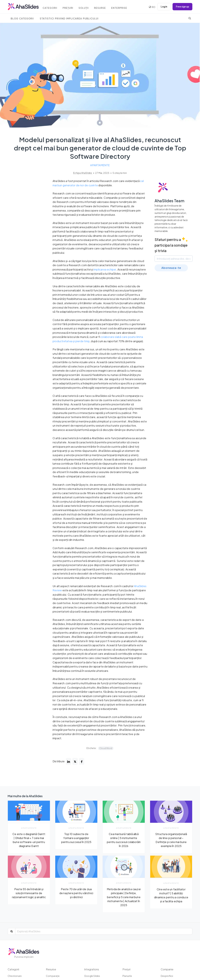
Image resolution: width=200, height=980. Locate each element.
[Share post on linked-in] (69, 761)
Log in (162, 7)
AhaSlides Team (170, 201)
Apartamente (100, 165)
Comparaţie (53, 976)
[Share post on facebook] (82, 761)
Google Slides (92, 976)
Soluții (87, 7)
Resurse (104, 7)
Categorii (52, 7)
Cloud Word (106, 748)
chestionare (15, 976)
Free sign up (182, 7)
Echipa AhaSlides (83, 173)
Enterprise (123, 7)
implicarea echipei (105, 269)
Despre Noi (167, 976)
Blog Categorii (22, 19)
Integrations (92, 969)
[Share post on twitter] (75, 761)
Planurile (127, 976)
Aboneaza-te (171, 268)
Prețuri (70, 7)
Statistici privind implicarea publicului (69, 19)
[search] (190, 18)
